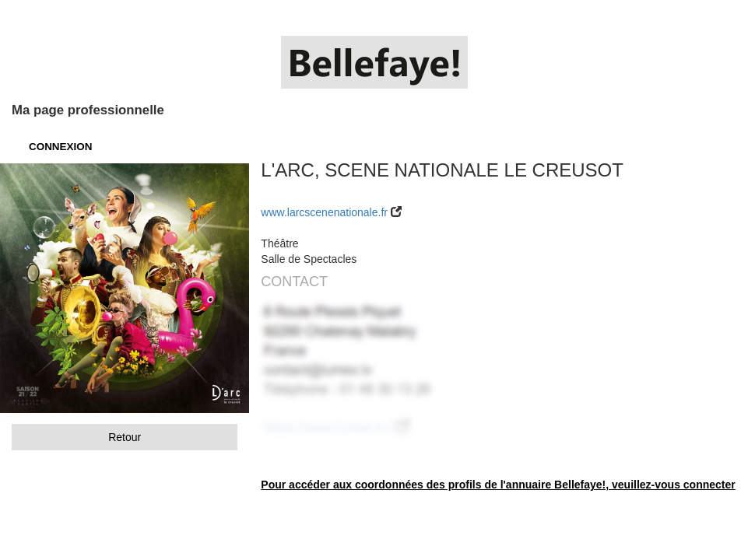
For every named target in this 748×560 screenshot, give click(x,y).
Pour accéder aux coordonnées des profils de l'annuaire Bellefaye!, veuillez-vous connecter (498, 485)
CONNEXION (60, 147)
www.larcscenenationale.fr (324, 212)
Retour (125, 437)
